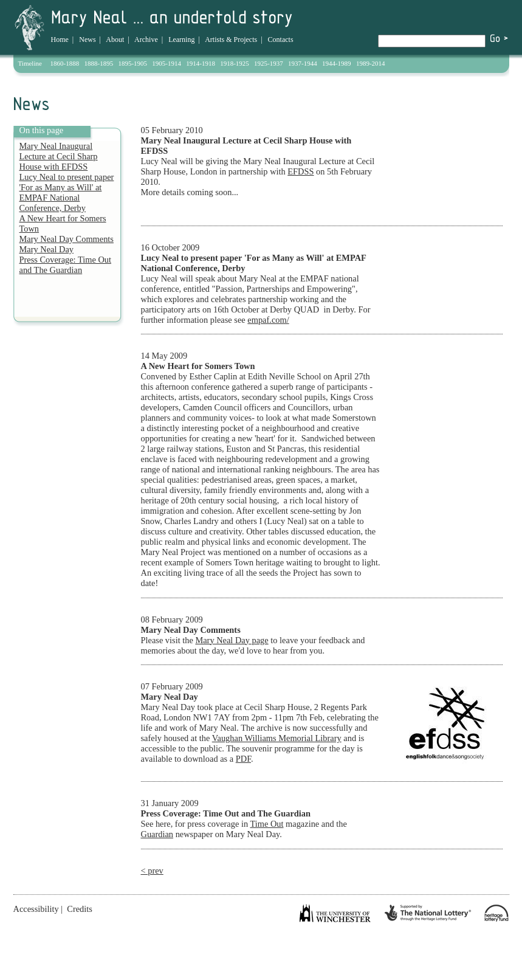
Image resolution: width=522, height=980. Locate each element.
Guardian (157, 834)
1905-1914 (167, 63)
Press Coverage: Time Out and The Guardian (66, 265)
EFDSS (300, 171)
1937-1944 (303, 63)
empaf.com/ (268, 320)
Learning (181, 40)
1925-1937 (269, 63)
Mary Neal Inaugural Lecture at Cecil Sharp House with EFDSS (59, 156)
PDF (243, 759)
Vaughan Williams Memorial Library (277, 738)
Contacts (281, 40)
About (115, 40)
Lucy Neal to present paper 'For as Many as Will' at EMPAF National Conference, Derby (67, 192)
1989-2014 (371, 63)
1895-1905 (132, 63)
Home (60, 40)
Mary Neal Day (47, 249)
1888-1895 (99, 63)
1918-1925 (235, 63)
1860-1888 (65, 63)
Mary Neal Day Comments (67, 239)
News (87, 40)
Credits (80, 909)
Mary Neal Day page (232, 640)
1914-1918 (201, 63)
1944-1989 (337, 63)
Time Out (266, 824)
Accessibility (36, 909)
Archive (146, 40)
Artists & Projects (231, 40)
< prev (152, 871)
